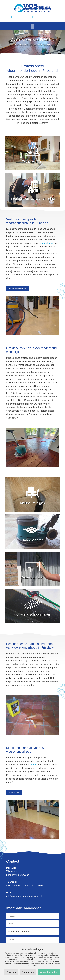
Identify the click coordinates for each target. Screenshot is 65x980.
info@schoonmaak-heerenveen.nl (24, 896)
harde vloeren (47, 243)
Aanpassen (28, 972)
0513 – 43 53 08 (15, 885)
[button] (33, 26)
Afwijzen (11, 972)
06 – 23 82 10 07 (34, 885)
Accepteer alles (49, 972)
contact (34, 765)
